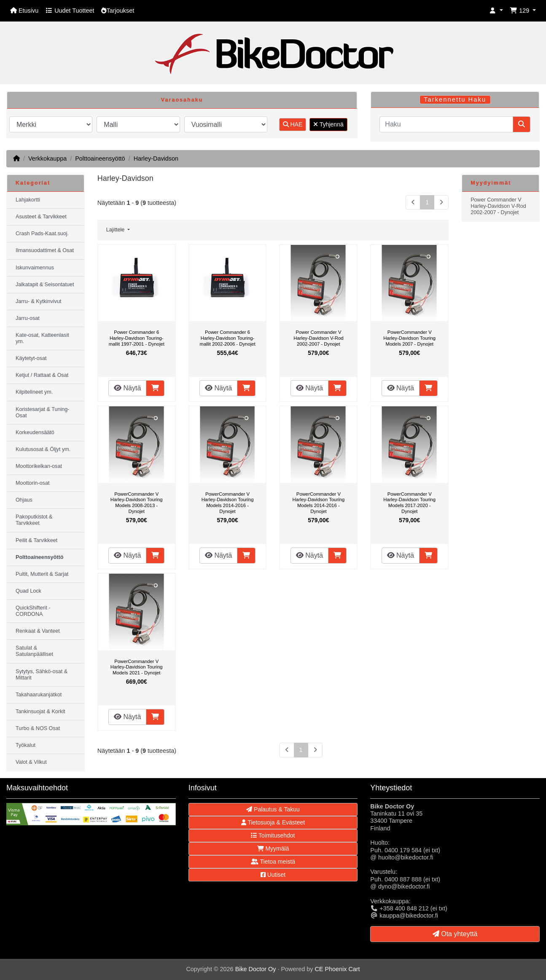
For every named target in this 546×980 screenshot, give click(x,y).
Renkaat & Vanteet (38, 631)
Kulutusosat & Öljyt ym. (43, 449)
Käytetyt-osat (31, 358)
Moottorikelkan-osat (39, 466)
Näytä (127, 388)
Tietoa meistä (273, 862)
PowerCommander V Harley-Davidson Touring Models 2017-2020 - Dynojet (409, 503)
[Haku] (446, 124)
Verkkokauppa (47, 158)
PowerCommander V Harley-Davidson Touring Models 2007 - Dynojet (409, 338)
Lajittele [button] (116, 230)
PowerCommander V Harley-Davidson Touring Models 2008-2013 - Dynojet (137, 503)
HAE (293, 124)
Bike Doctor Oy (256, 969)
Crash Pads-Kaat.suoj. (42, 234)
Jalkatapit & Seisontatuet (45, 285)
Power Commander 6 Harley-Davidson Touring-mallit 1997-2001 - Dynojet (137, 338)
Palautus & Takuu (273, 809)
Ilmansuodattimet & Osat (45, 250)
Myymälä (273, 848)
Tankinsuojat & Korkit (40, 712)
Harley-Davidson (156, 158)
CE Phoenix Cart (337, 969)
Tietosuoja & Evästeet (273, 822)
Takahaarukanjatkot (39, 695)
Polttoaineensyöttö (100, 158)
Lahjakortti (28, 200)
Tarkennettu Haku (455, 99)
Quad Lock (28, 591)
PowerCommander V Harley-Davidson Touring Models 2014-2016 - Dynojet (228, 503)
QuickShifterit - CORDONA (33, 611)
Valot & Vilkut (31, 762)
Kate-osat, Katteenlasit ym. (42, 338)
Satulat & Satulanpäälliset (34, 651)
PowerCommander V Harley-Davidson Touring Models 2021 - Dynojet (137, 667)
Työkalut (26, 745)
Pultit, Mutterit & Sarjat (42, 574)
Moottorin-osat (33, 483)
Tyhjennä (328, 124)
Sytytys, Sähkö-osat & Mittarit (42, 675)
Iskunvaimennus (35, 268)
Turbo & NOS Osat (38, 728)
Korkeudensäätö (35, 432)
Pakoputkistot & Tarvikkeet (34, 520)
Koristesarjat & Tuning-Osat (42, 412)
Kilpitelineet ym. (34, 392)
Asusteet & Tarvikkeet (41, 217)
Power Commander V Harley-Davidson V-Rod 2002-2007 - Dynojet (318, 338)
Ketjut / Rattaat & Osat (42, 375)
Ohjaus (24, 500)
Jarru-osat (28, 318)
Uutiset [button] (273, 875)
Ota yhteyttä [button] (455, 934)
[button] (496, 11)
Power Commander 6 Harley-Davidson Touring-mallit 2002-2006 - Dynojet (227, 338)
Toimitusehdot (273, 835)
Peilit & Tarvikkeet (36, 540)
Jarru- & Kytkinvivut (38, 301)
